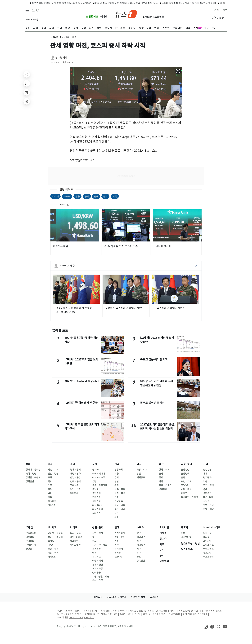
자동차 (206, 482)
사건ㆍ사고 (53, 470)
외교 (139, 464)
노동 (50, 485)
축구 (139, 541)
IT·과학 (52, 528)
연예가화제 (120, 533)
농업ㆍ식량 (75, 489)
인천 (117, 482)
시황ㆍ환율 (186, 489)
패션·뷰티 (208, 497)
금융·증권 (187, 464)
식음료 (206, 501)
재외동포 (141, 478)
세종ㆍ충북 (120, 489)
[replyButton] (27, 83)
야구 (139, 533)
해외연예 (119, 549)
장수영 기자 (61, 58)
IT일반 (51, 545)
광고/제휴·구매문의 (117, 597)
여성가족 (52, 501)
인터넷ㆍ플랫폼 (55, 533)
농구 (139, 553)
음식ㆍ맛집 (98, 580)
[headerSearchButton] (38, 10)
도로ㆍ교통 (98, 569)
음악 (117, 545)
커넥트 (218, 10)
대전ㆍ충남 (120, 493)
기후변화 (96, 497)
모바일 (51, 541)
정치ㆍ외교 (164, 470)
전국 (117, 464)
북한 (161, 464)
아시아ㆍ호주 (99, 478)
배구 (139, 549)
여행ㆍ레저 (98, 561)
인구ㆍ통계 (75, 482)
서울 (117, 474)
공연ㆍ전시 (98, 533)
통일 (139, 474)
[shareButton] (27, 74)
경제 (96, 196)
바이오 (74, 528)
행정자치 (119, 470)
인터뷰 (118, 553)
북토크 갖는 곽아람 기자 (154, 359)
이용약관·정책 (138, 597)
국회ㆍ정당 (31, 474)
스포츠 (140, 528)
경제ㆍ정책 (75, 470)
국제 (95, 464)
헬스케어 (74, 541)
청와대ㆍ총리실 (33, 470)
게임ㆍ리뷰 (53, 553)
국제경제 (96, 493)
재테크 (184, 493)
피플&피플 (97, 505)
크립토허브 (92, 17)
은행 (183, 478)
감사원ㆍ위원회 (33, 478)
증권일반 (185, 485)
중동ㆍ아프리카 (100, 485)
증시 (87, 196)
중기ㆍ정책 (208, 485)
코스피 (55, 196)
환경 (50, 489)
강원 (117, 485)
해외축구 (141, 545)
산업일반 (207, 470)
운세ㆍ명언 (98, 565)
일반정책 (30, 537)
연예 (117, 528)
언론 (94, 553)
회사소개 (98, 597)
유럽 (94, 482)
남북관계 (163, 489)
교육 (50, 478)
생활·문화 (98, 528)
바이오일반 (75, 545)
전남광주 (119, 501)
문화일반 (96, 549)
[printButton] (27, 101)
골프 (139, 557)
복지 (50, 482)
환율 (77, 196)
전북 (117, 497)
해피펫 (104, 17)
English (148, 17)
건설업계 (30, 549)
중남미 (95, 489)
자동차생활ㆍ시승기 (102, 577)
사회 (50, 464)
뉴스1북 (207, 553)
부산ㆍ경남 (120, 509)
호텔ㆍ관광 (208, 505)
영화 (117, 541)
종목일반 (141, 561)
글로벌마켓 (186, 537)
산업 (206, 464)
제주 (117, 517)
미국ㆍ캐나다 (99, 474)
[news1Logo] (38, 613)
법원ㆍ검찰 (53, 474)
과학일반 (52, 557)
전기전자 (207, 478)
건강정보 (96, 557)
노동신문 (159, 17)
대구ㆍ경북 (120, 505)
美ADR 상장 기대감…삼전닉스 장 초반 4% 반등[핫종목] (180, 3)
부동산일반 (31, 533)
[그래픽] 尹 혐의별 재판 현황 (81, 403)
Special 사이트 (212, 528)
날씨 (50, 493)
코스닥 (67, 196)
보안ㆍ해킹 (53, 549)
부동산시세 (31, 545)
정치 (28, 464)
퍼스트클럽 (208, 557)
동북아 (95, 470)
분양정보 (30, 541)
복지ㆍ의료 (75, 533)
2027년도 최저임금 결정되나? (82, 381)
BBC (183, 533)
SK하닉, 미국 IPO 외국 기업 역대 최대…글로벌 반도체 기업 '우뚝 (118, 3)
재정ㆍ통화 (75, 474)
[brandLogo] (126, 14)
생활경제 (207, 493)
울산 (117, 513)
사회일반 (52, 505)
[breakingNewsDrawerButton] (33, 10)
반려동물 (96, 573)
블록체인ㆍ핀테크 (189, 497)
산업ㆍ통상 (75, 478)
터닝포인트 (208, 549)
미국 (115, 196)
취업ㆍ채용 (208, 509)
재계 (205, 474)
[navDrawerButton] (27, 10)
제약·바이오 (76, 537)
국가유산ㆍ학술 (100, 545)
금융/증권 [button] (56, 37)
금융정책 (185, 474)
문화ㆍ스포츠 (165, 485)
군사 (161, 474)
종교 (94, 541)
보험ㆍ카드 (186, 482)
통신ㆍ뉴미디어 (55, 537)
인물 (50, 497)
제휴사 (185, 528)
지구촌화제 (97, 509)
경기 (117, 478)
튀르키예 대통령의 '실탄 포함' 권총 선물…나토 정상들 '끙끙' (53, 3)
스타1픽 (207, 541)
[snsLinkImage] (206, 626)
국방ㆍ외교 (142, 470)
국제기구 (96, 501)
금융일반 (185, 470)
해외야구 (141, 537)
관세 (105, 196)
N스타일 (118, 557)
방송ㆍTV (119, 537)
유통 (205, 489)
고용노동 (74, 485)
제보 (225, 10)
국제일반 (96, 513)
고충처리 (154, 597)
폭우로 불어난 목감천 (152, 403)
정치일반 (30, 482)
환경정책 (74, 493)
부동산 (29, 528)
